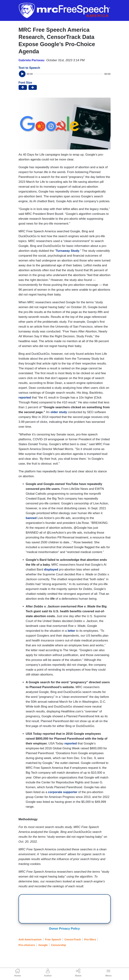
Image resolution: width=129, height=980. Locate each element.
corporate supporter (63, 792)
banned (31, 518)
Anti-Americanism (30, 939)
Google (43, 945)
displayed (51, 570)
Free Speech (53, 939)
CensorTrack (73, 939)
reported (25, 398)
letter (71, 631)
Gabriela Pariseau (32, 60)
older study (58, 412)
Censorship (59, 945)
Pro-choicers (27, 945)
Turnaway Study (67, 251)
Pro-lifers (90, 939)
